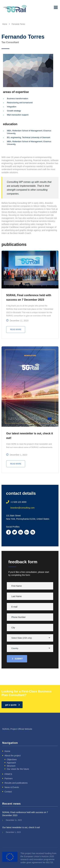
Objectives (12, 759)
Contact (8, 792)
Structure (11, 766)
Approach (11, 763)
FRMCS (8, 774)
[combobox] (30, 638)
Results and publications (16, 783)
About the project (13, 756)
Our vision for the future (18, 769)
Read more (16, 329)
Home (5, 24)
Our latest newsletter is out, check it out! (21, 827)
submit (17, 659)
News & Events (12, 787)
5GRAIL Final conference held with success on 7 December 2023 (25, 814)
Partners (9, 778)
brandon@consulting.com (22, 508)
